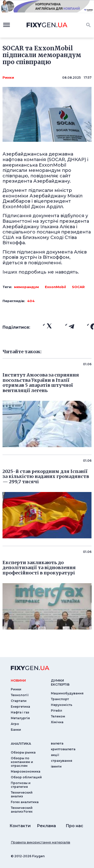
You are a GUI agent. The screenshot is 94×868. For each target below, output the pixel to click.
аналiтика (21, 743)
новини (18, 680)
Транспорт (60, 699)
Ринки (8, 77)
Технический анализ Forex (22, 810)
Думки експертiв (60, 682)
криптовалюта (63, 749)
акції (55, 755)
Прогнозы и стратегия (21, 785)
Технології (20, 695)
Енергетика (20, 707)
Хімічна (57, 722)
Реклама (46, 826)
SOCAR (78, 287)
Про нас (74, 826)
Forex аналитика (25, 802)
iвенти (56, 766)
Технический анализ (22, 794)
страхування (62, 761)
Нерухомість (62, 705)
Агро (15, 724)
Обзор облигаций (26, 777)
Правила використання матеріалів (40, 842)
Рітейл (57, 711)
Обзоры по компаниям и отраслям (22, 762)
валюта (57, 743)
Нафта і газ (20, 712)
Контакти (20, 826)
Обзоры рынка (23, 752)
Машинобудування (67, 693)
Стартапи (19, 701)
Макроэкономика (26, 771)
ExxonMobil (55, 287)
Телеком (58, 716)
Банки (16, 730)
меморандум (26, 287)
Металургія (20, 718)
